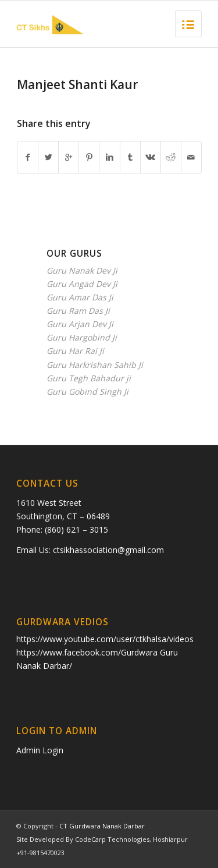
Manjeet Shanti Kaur (77, 84)
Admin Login (40, 750)
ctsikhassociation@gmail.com (108, 550)
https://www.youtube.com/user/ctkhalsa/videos (105, 639)
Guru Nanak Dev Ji (82, 270)
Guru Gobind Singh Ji (87, 392)
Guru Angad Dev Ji (82, 284)
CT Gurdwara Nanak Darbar (102, 826)
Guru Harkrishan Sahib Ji (95, 365)
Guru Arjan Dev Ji (80, 324)
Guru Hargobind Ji (82, 337)
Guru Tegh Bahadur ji (89, 378)
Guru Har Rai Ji (75, 351)
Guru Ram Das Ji (78, 311)
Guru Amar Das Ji (80, 297)
